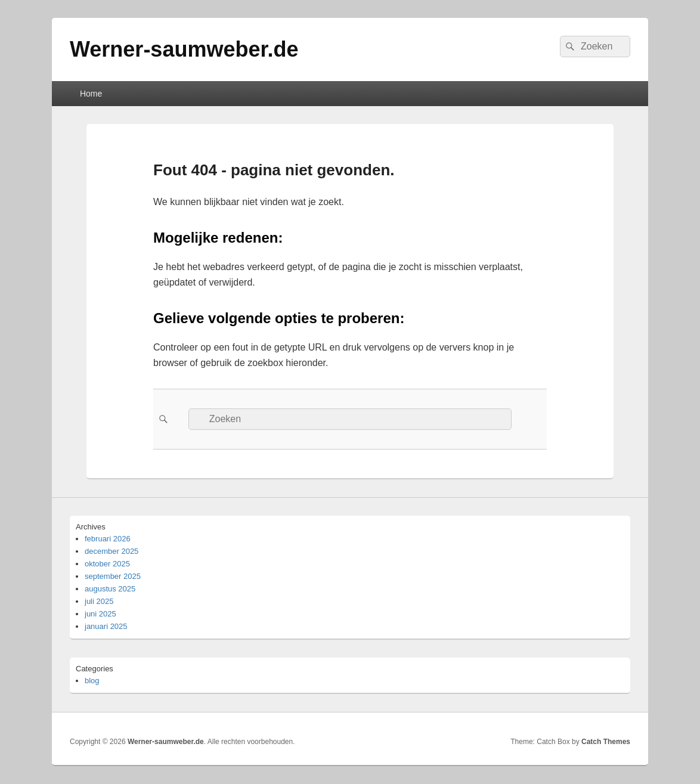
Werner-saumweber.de (184, 49)
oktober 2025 (107, 564)
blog (92, 681)
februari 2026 (108, 539)
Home (91, 94)
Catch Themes (606, 742)
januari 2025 (106, 626)
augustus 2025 (110, 589)
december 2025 (111, 551)
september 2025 (113, 576)
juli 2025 (99, 601)
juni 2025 (100, 614)
